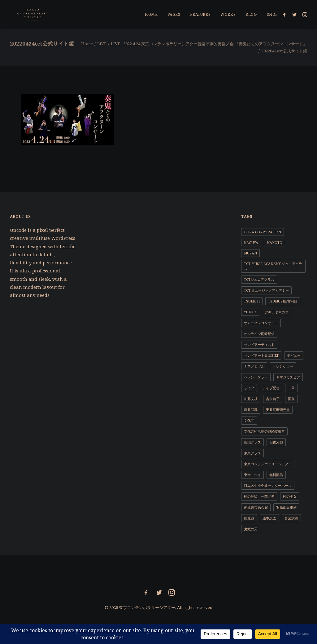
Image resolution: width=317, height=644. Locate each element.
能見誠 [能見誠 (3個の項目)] (249, 518)
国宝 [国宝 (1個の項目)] (291, 399)
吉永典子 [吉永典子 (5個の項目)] (273, 399)
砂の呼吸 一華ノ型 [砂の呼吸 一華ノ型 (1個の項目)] (259, 496)
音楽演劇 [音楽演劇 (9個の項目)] (291, 518)
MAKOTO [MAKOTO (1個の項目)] (274, 243)
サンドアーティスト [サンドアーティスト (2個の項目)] (259, 344)
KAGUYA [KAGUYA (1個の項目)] (251, 243)
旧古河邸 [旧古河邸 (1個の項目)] (276, 442)
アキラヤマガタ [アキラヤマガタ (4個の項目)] (277, 312)
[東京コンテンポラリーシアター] (26, 15)
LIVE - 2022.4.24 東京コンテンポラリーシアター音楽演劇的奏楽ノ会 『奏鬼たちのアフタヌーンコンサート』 (209, 44)
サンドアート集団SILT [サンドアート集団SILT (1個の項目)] (261, 355)
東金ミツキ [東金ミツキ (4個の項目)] (252, 475)
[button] (286, 15)
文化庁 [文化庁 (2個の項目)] (249, 420)
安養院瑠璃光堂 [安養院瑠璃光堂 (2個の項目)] (278, 410)
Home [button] (151, 14)
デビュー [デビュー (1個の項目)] (294, 355)
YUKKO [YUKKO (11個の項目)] (250, 312)
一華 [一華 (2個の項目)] (291, 388)
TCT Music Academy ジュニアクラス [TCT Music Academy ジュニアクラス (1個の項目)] (273, 266)
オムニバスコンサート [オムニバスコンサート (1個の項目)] (261, 323)
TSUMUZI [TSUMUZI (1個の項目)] (252, 301)
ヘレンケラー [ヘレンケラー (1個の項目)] (283, 366)
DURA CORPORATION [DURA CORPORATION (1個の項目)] (263, 232)
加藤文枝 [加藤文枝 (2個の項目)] (251, 399)
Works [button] (228, 14)
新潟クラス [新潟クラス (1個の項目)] (252, 442)
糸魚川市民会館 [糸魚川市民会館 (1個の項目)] (256, 507)
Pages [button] (174, 14)
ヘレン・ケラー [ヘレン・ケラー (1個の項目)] (256, 377)
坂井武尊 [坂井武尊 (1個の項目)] (251, 410)
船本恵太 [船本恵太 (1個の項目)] (269, 518)
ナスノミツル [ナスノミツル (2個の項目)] (254, 366)
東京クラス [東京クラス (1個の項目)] (252, 453)
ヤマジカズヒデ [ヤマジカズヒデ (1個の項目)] (288, 377)
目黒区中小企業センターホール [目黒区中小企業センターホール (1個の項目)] (268, 485)
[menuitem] (151, 15)
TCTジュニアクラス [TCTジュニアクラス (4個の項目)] (259, 279)
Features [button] (200, 14)
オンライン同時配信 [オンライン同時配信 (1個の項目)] (259, 334)
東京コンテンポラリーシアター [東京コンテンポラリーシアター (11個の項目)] (268, 464)
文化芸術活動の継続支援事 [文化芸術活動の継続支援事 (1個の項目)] (264, 431)
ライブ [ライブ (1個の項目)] (249, 388)
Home (87, 44)
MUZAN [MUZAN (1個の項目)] (250, 253)
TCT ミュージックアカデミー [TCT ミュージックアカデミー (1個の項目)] (266, 290)
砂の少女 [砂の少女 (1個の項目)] (290, 496)
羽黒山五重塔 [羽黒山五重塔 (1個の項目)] (286, 507)
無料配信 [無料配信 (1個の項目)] (276, 475)
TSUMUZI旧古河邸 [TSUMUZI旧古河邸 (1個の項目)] (283, 301)
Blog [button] (251, 14)
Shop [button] (272, 14)
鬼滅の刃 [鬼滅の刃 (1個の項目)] (251, 529)
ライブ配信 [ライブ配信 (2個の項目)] (271, 388)
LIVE (102, 44)
